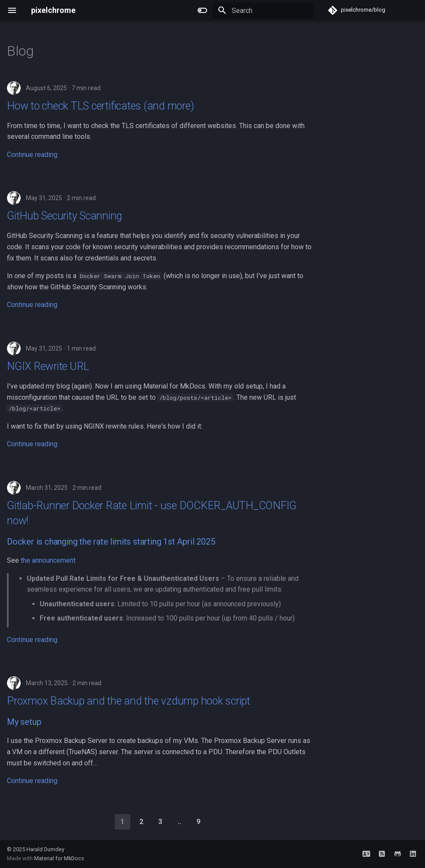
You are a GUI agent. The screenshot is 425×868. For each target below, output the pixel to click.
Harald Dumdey (45, 849)
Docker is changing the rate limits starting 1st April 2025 (111, 542)
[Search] (263, 10)
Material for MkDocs (59, 858)
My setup (24, 722)
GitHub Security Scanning (65, 216)
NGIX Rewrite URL (48, 366)
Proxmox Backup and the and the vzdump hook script (129, 701)
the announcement (48, 560)
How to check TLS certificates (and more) (100, 106)
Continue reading (32, 155)
